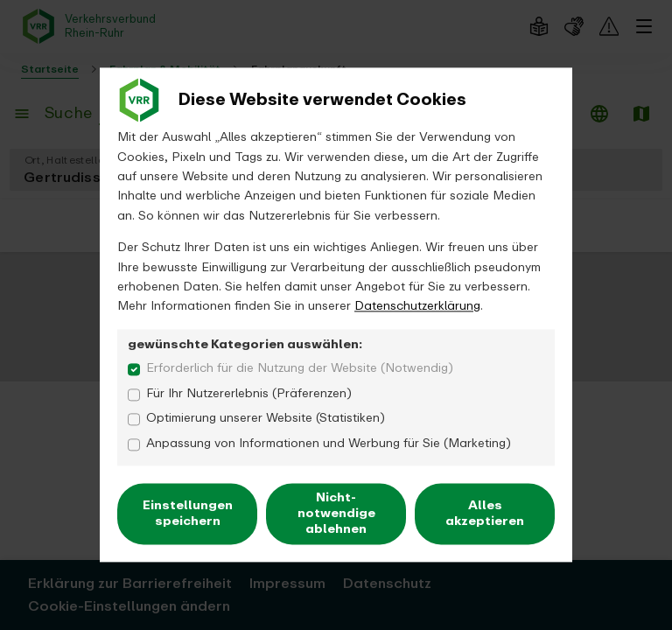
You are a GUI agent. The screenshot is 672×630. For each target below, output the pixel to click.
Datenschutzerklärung (417, 307)
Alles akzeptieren (485, 513)
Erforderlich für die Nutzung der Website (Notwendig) (300, 368)
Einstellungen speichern (188, 513)
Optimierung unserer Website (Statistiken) (266, 419)
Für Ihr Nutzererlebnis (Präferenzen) (249, 394)
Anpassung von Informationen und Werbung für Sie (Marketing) (329, 444)
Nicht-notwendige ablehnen (336, 513)
